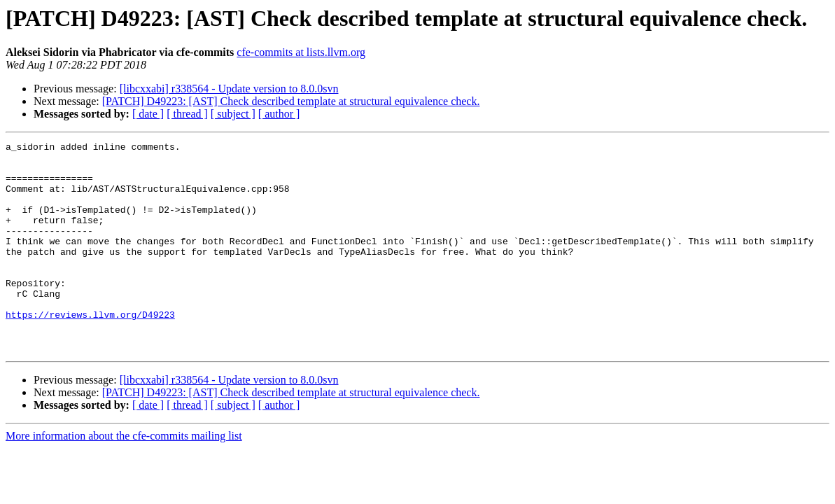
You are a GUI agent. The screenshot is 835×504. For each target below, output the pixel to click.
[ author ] (279, 114)
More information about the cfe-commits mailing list (124, 478)
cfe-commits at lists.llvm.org (301, 52)
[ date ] (148, 114)
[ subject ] (233, 114)
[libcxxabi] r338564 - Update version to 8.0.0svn (229, 89)
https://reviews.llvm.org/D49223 (90, 350)
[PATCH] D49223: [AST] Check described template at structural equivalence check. (291, 101)
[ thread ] (187, 114)
